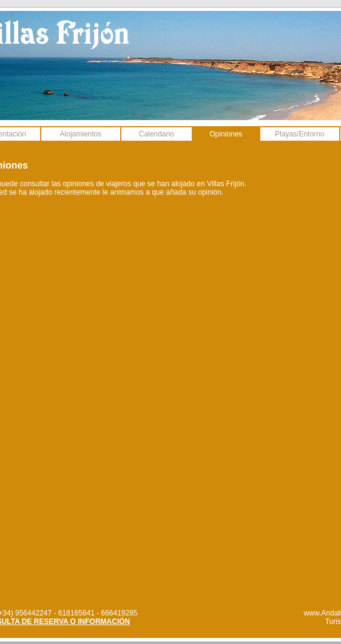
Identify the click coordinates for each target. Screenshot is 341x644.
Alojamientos (81, 134)
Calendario (157, 134)
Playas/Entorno (299, 134)
